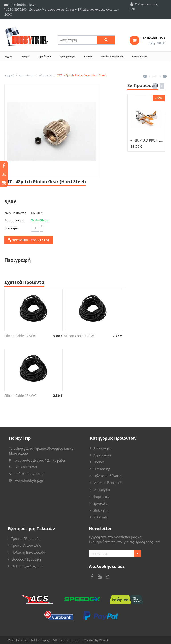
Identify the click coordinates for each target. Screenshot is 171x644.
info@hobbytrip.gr (20, 5)
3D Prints (100, 517)
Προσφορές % (68, 56)
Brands (88, 56)
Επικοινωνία (139, 56)
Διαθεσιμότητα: (15, 220)
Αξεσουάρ (46, 75)
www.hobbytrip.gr (29, 480)
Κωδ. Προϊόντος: (15, 213)
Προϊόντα (45, 56)
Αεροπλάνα (102, 455)
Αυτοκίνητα (27, 75)
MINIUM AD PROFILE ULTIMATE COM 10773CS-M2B (146, 140)
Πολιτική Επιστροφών (28, 552)
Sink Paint (101, 510)
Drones (99, 462)
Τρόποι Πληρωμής (26, 538)
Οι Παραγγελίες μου (27, 566)
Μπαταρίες (102, 490)
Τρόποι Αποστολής (26, 545)
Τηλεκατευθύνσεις (107, 476)
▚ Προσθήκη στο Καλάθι (29, 240)
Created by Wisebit (96, 640)
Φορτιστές (101, 496)
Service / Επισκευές (112, 56)
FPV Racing (102, 469)
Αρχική (8, 56)
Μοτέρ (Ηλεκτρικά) (108, 483)
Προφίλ (25, 56)
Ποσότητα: (12, 228)
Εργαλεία (100, 503)
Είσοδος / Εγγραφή (26, 559)
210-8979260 (17, 9)
